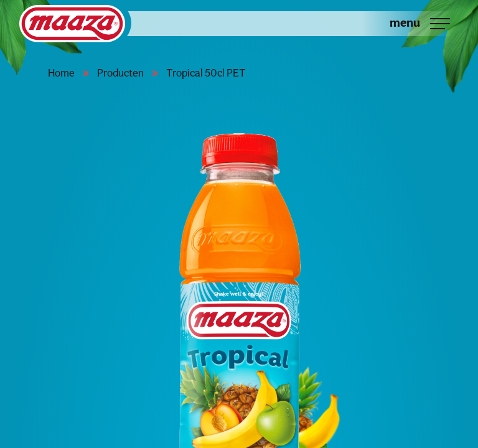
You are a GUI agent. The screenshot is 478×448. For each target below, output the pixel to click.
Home (61, 73)
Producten (120, 73)
